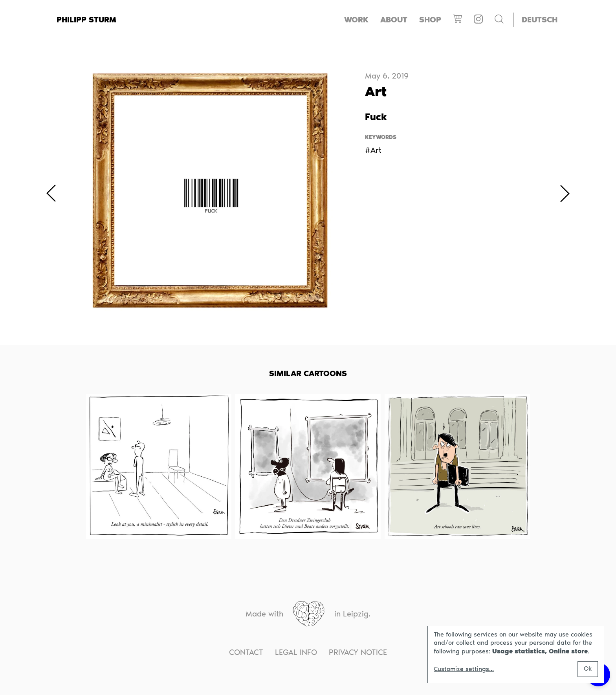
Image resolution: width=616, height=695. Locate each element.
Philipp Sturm (86, 20)
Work (356, 20)
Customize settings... (464, 669)
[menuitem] (540, 20)
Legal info (296, 652)
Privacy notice (358, 652)
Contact (246, 652)
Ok (588, 668)
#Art (373, 150)
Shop (430, 20)
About (394, 20)
